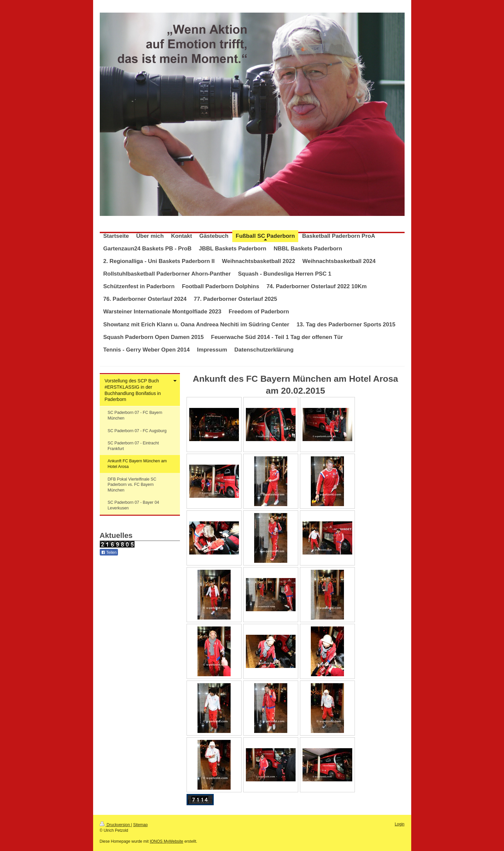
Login (399, 824)
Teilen (109, 553)
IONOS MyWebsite (167, 841)
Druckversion (115, 825)
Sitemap (140, 825)
